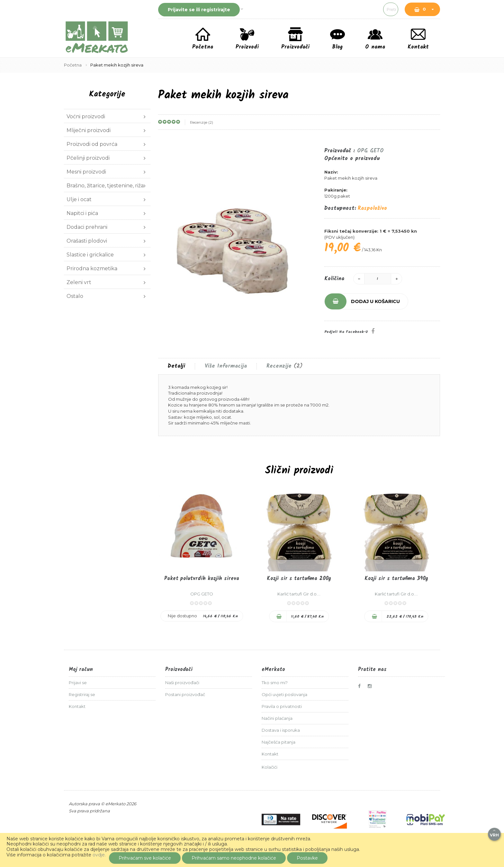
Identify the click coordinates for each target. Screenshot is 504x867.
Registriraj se (82, 694)
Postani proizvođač (185, 694)
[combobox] (347, 9)
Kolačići (270, 767)
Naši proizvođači (182, 683)
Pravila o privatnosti (282, 706)
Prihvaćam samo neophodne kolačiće (234, 858)
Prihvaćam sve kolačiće (145, 858)
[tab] (176, 366)
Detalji (176, 366)
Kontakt (77, 706)
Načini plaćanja (277, 718)
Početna (73, 65)
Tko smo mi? (275, 683)
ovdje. (99, 855)
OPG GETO (370, 151)
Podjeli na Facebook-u (346, 332)
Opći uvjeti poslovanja (284, 694)
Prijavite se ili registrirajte (199, 10)
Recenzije (285, 366)
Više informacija (226, 366)
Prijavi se (78, 683)
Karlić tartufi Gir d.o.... (299, 594)
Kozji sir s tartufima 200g (299, 579)
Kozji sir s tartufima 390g (396, 579)
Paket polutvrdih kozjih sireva (202, 579)
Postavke (307, 858)
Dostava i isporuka (281, 730)
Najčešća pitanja (279, 742)
